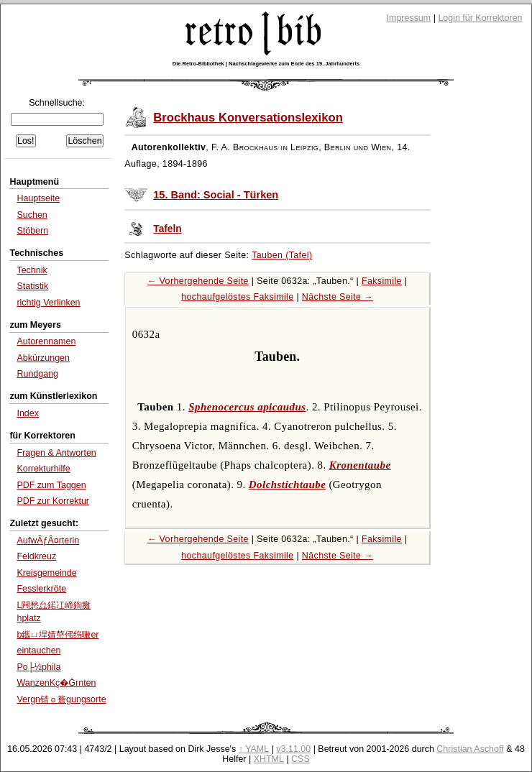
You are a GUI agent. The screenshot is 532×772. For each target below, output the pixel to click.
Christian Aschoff (470, 749)
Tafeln (167, 229)
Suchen (32, 215)
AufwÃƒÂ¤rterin (48, 541)
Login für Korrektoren (480, 18)
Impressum (409, 18)
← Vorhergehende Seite (198, 281)
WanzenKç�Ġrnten (56, 683)
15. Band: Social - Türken (216, 195)
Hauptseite (38, 198)
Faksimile (382, 281)
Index (28, 413)
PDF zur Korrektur (53, 501)
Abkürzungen (43, 358)
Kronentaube (360, 465)
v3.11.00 (293, 749)
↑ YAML (254, 749)
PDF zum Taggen (51, 485)
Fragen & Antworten (56, 453)
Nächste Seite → (338, 297)
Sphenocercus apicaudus (247, 407)
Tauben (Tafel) (282, 255)
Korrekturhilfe (43, 469)
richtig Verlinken (48, 303)
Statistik (32, 286)
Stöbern (32, 231)
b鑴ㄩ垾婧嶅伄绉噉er (58, 635)
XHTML (269, 759)
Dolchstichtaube (287, 484)
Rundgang (37, 374)
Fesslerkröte (41, 589)
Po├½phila (38, 667)
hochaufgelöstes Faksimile (237, 297)
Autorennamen (46, 341)
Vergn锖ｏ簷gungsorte (61, 699)
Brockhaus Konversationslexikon (248, 118)
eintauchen (38, 651)
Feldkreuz (36, 556)
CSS (301, 759)
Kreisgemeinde (46, 573)
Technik (32, 270)
